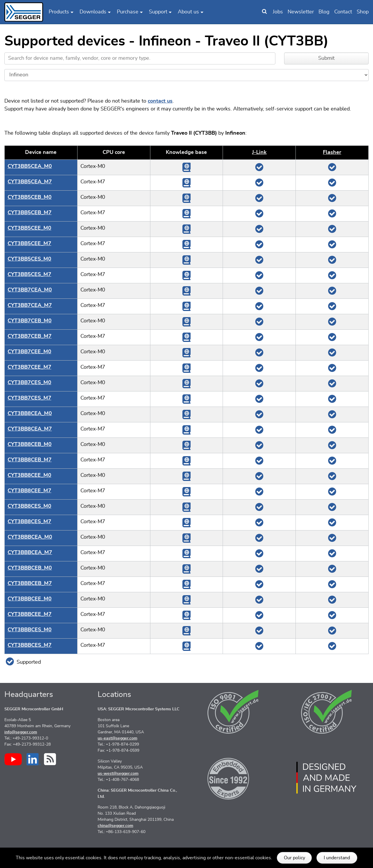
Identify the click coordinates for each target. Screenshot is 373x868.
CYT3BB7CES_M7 (29, 398)
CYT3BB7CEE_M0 (29, 352)
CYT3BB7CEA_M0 (30, 290)
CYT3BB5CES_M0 (29, 259)
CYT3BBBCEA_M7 (30, 553)
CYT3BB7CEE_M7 (29, 367)
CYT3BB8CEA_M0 (30, 414)
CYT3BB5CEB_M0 (30, 197)
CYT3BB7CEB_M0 (30, 321)
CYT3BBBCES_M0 (30, 630)
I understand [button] (337, 858)
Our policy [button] (294, 858)
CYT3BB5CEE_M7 (29, 244)
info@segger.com (21, 732)
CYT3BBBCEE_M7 (30, 614)
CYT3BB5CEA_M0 (30, 166)
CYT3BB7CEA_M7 (30, 305)
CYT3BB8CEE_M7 (29, 491)
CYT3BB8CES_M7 (29, 522)
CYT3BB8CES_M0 (29, 506)
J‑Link (259, 152)
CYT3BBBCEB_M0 (30, 568)
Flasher (332, 152)
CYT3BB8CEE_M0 (29, 475)
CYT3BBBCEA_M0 (30, 537)
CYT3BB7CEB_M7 (30, 336)
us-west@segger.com (118, 774)
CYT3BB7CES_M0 (29, 383)
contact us (160, 101)
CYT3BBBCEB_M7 (30, 584)
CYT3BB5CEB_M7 (30, 213)
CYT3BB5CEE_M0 (29, 228)
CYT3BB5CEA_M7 (30, 182)
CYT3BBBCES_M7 (30, 645)
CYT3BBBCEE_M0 (30, 599)
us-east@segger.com (117, 738)
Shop (363, 12)
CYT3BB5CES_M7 (29, 275)
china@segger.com (115, 826)
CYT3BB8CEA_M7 (30, 429)
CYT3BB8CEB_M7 (30, 460)
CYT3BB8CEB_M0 (30, 444)
